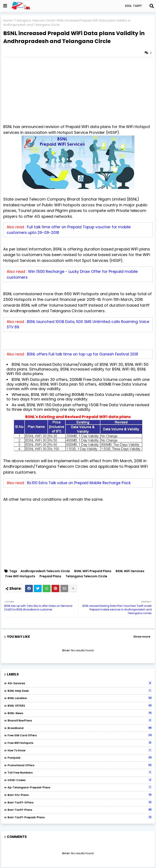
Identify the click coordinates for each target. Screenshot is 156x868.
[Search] (152, 6)
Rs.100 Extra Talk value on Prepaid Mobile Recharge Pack (79, 483)
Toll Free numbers (80, 772)
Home (8, 21)
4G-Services (80, 683)
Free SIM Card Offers (80, 735)
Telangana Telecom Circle (35, 21)
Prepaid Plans (50, 576)
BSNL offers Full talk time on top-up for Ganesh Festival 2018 (83, 354)
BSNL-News (80, 713)
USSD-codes (80, 780)
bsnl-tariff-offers (80, 802)
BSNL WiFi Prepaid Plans (93, 571)
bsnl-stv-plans (80, 795)
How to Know (80, 750)
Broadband (80, 728)
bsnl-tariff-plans (80, 810)
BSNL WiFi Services (130, 571)
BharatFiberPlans (80, 720)
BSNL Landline (80, 698)
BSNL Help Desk (80, 691)
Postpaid (80, 758)
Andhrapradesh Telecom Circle (45, 571)
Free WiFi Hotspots (20, 576)
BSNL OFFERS (80, 706)
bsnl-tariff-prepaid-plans (80, 817)
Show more (142, 637)
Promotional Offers (80, 765)
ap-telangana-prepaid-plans (80, 787)
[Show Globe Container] (5, 6)
